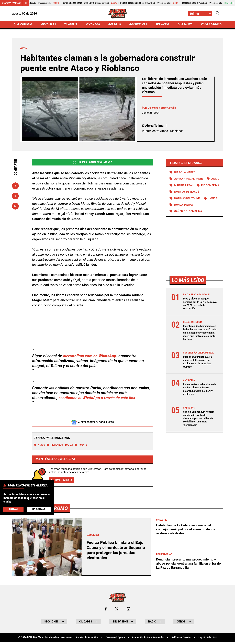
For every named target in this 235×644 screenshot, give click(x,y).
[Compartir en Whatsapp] (15, 207)
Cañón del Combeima (189, 220)
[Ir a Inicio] (117, 14)
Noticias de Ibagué (187, 200)
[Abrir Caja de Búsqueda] (218, 14)
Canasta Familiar (12, 3)
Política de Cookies (184, 642)
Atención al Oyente (113, 642)
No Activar (39, 509)
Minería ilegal (201, 186)
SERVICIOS (161, 25)
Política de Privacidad (83, 642)
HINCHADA (93, 25)
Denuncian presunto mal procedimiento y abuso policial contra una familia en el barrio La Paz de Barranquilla (189, 568)
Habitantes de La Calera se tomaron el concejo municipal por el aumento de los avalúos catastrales (186, 534)
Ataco (40, 446)
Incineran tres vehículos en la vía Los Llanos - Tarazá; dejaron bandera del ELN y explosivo (199, 397)
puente (85, 446)
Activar (13, 509)
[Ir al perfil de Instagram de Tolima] (128, 613)
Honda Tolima (202, 213)
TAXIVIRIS (71, 25)
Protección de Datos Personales (149, 642)
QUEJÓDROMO (23, 25)
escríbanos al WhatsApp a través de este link (98, 399)
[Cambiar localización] (200, 14)
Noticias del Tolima (188, 206)
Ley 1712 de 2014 (212, 642)
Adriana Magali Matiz (190, 180)
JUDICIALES (49, 25)
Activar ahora (62, 481)
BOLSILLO (114, 25)
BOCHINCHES (138, 25)
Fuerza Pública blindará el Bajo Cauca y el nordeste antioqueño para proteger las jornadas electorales (116, 554)
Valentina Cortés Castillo (163, 108)
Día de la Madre (185, 173)
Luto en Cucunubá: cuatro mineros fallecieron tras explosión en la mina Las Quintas (199, 370)
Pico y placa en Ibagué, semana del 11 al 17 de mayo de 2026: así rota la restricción (198, 312)
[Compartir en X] (15, 197)
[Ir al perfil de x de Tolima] (117, 613)
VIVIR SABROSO (211, 25)
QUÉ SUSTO (184, 25)
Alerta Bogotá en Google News (92, 423)
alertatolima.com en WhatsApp (90, 357)
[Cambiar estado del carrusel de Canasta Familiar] (27, 3)
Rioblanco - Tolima (62, 446)
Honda (179, 213)
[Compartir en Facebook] (15, 186)
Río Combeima (184, 193)
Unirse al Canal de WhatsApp (92, 163)
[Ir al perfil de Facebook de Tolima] (106, 613)
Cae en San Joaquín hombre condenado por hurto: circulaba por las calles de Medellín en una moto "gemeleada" (200, 427)
